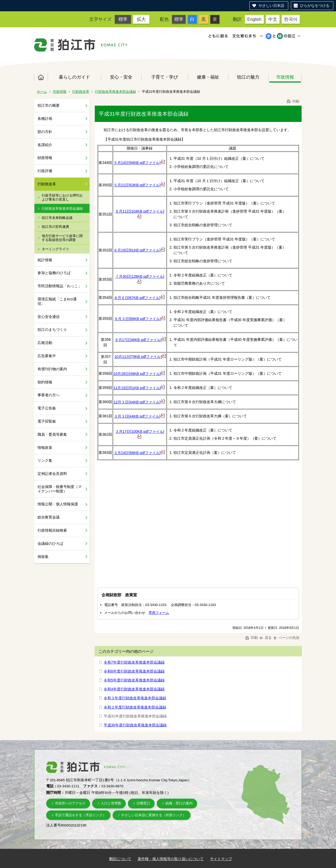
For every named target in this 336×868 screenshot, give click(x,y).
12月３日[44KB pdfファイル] (139, 402)
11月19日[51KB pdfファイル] (139, 388)
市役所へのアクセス (70, 803)
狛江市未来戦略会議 (57, 218)
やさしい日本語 (271, 6)
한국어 (291, 19)
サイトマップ (221, 859)
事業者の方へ (49, 395)
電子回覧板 (47, 421)
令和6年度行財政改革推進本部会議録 (134, 671)
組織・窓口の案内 (179, 803)
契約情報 (45, 382)
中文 (273, 19)
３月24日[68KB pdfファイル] (139, 453)
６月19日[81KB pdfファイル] (139, 250)
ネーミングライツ (55, 249)
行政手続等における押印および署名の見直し (62, 197)
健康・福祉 (208, 77)
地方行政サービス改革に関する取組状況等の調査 (62, 238)
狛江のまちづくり (52, 330)
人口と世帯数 (111, 803)
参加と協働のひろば (54, 273)
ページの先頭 (286, 638)
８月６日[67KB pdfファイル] (139, 298)
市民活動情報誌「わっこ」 (60, 286)
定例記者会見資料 (52, 474)
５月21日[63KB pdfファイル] (139, 185)
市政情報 (285, 77)
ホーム (41, 77)
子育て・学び (165, 77)
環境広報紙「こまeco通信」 (57, 301)
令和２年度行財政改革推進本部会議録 (135, 707)
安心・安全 (121, 77)
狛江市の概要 (49, 105)
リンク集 (45, 460)
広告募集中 (47, 356)
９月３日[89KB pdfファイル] (140, 319)
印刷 (293, 101)
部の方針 (45, 132)
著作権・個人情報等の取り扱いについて (171, 859)
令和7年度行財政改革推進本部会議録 (134, 662)
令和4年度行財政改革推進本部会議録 (134, 689)
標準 (123, 19)
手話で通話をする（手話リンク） (80, 815)
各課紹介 (45, 145)
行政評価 (45, 171)
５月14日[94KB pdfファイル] (139, 163)
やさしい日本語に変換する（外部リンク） (154, 815)
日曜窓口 (143, 803)
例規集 (43, 557)
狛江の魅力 (248, 77)
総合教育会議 (49, 517)
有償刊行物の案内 (52, 369)
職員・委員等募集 (52, 434)
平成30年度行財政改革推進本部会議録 (135, 725)
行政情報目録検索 (52, 530)
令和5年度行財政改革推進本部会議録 (134, 680)
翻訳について (120, 859)
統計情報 (45, 260)
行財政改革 (81, 92)
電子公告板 (47, 408)
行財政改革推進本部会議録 (115, 92)
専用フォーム (159, 613)
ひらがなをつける (315, 6)
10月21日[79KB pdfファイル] (140, 357)
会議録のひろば (50, 543)
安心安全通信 (49, 317)
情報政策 (45, 448)
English (254, 19)
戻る (266, 638)
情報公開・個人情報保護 (58, 504)
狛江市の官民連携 (55, 227)
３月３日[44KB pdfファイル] (139, 416)
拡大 (141, 19)
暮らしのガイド (74, 77)
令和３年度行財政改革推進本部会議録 (135, 698)
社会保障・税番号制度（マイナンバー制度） (60, 489)
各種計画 (45, 119)
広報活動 (45, 343)
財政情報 (45, 158)
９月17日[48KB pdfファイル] (140, 340)
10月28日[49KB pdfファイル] (139, 374)
